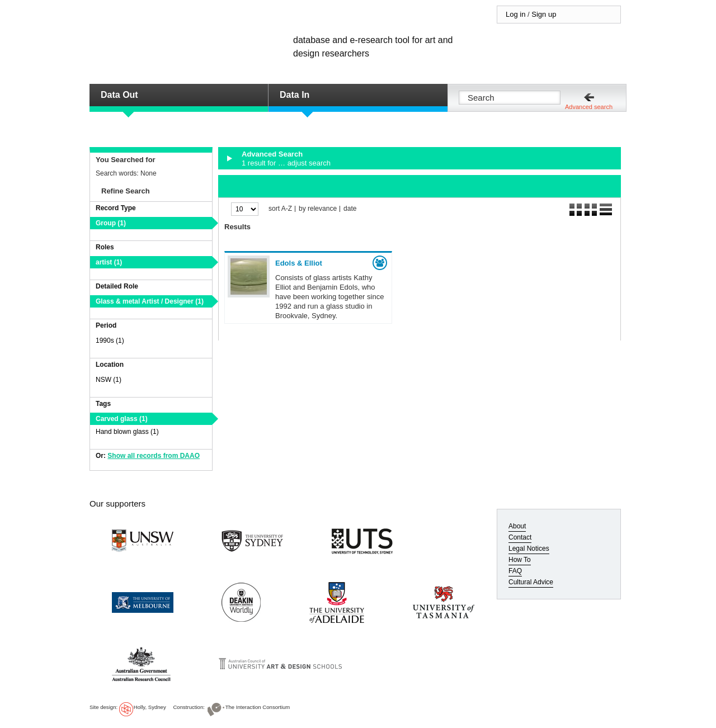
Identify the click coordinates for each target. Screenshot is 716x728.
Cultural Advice (531, 582)
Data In (295, 95)
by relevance (318, 209)
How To (520, 560)
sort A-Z (280, 209)
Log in (515, 14)
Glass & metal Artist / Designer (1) (150, 301)
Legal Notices (529, 549)
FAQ (515, 571)
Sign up (544, 14)
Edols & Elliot (299, 263)
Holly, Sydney (150, 707)
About (517, 526)
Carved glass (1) (122, 419)
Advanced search (589, 107)
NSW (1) (109, 380)
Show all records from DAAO (154, 456)
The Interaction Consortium (258, 707)
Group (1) (111, 223)
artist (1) (109, 262)
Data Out (119, 95)
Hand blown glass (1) (127, 432)
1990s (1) (110, 341)
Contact (520, 537)
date (350, 209)
